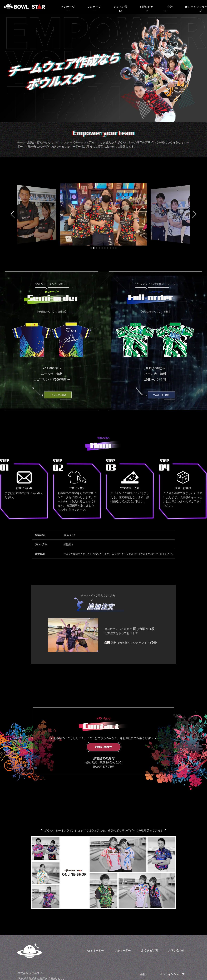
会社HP (145, 974)
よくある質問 (149, 951)
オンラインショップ (172, 974)
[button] (13, 214)
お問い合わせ (176, 951)
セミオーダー (96, 951)
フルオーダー (122, 951)
